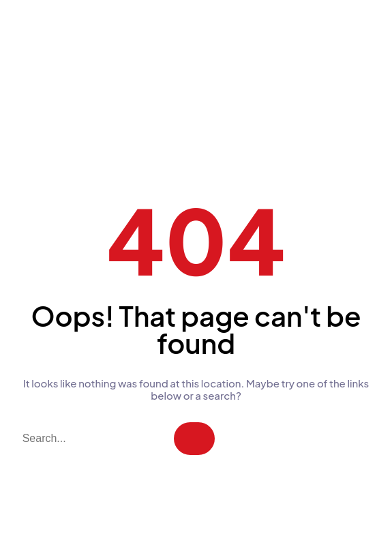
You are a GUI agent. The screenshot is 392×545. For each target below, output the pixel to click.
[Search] (194, 439)
